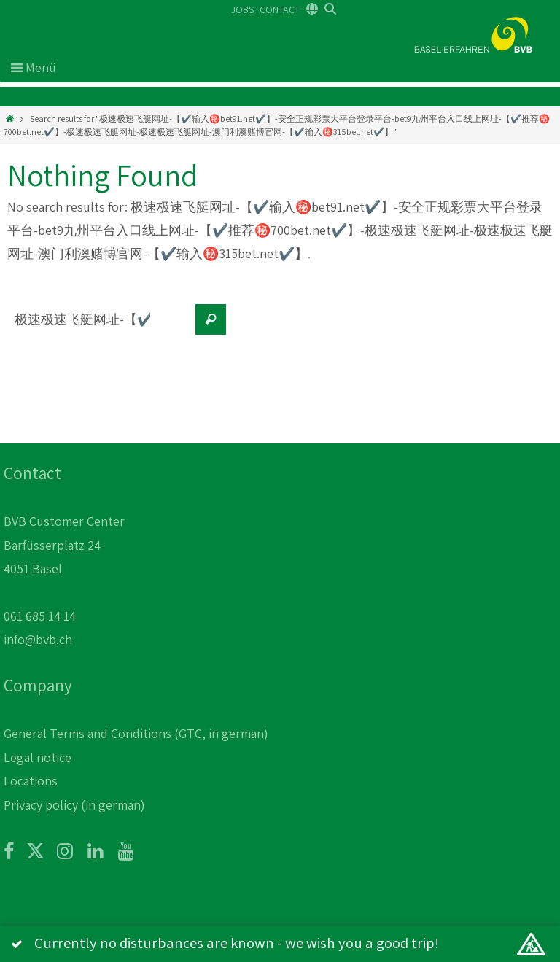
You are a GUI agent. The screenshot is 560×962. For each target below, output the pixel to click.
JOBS (242, 9)
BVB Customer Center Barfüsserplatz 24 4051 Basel (64, 545)
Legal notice (38, 757)
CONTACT (280, 9)
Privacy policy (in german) (74, 805)
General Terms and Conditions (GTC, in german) (136, 733)
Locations (31, 781)
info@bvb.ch (38, 639)
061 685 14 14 (40, 616)
